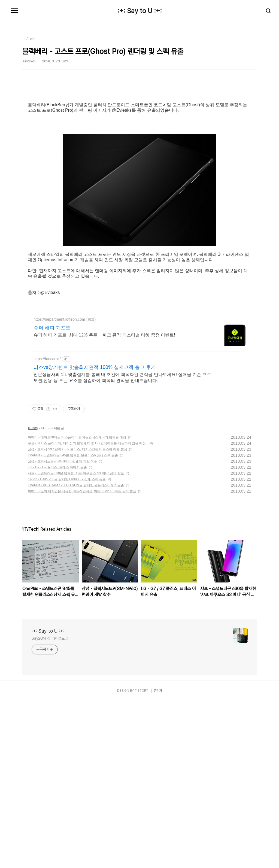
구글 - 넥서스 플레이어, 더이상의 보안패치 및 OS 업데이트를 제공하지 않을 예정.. (88, 611)
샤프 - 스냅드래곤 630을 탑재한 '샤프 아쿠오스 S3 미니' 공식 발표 (76, 641)
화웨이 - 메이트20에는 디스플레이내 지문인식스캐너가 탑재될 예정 (77, 605)
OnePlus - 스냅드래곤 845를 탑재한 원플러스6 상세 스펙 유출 (73, 623)
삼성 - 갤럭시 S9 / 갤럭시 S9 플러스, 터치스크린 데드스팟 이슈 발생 (78, 617)
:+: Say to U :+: (140, 11)
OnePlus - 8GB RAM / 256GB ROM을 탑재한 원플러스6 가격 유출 (76, 652)
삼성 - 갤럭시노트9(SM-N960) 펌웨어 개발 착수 (62, 629)
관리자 (158, 858)
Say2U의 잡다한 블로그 (50, 806)
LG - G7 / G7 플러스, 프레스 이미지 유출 (57, 635)
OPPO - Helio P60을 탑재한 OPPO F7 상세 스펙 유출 (67, 647)
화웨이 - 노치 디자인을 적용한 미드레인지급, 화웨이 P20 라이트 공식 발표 (82, 658)
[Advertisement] (139, 135)
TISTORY (141, 858)
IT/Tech (33, 595)
